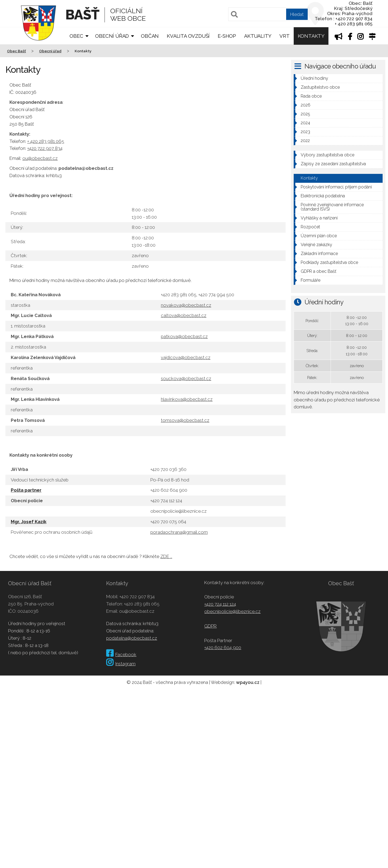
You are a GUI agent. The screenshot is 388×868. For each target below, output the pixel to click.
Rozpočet (310, 227)
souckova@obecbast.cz (186, 378)
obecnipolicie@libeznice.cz (232, 611)
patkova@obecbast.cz (184, 336)
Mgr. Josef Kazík (29, 522)
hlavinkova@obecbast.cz (187, 399)
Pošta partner (26, 490)
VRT (284, 36)
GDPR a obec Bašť (318, 271)
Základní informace (319, 254)
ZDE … (166, 556)
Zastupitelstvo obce (320, 87)
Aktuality (258, 36)
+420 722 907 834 (45, 148)
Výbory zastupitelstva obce (328, 155)
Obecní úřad (112, 36)
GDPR (210, 626)
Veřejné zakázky (316, 245)
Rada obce (311, 96)
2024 (305, 123)
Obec (76, 36)
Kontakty (311, 36)
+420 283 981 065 (142, 604)
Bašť (82, 15)
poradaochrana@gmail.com (179, 532)
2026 (306, 105)
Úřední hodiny (314, 78)
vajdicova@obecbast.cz (186, 357)
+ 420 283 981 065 (46, 141)
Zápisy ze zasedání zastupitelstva (333, 164)
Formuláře (311, 280)
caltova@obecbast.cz (184, 315)
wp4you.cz (248, 682)
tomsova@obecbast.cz (185, 420)
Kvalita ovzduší (188, 36)
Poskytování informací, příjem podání (336, 187)
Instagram (121, 664)
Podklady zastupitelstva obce (329, 262)
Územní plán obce (319, 236)
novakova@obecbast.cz (186, 305)
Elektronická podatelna (323, 196)
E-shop (227, 36)
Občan (150, 36)
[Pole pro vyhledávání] (269, 14)
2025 (305, 114)
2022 (305, 141)
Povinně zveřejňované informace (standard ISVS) (332, 207)
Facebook (121, 655)
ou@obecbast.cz (40, 158)
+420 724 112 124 (220, 604)
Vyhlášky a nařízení (319, 218)
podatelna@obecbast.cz (132, 638)
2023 (305, 132)
